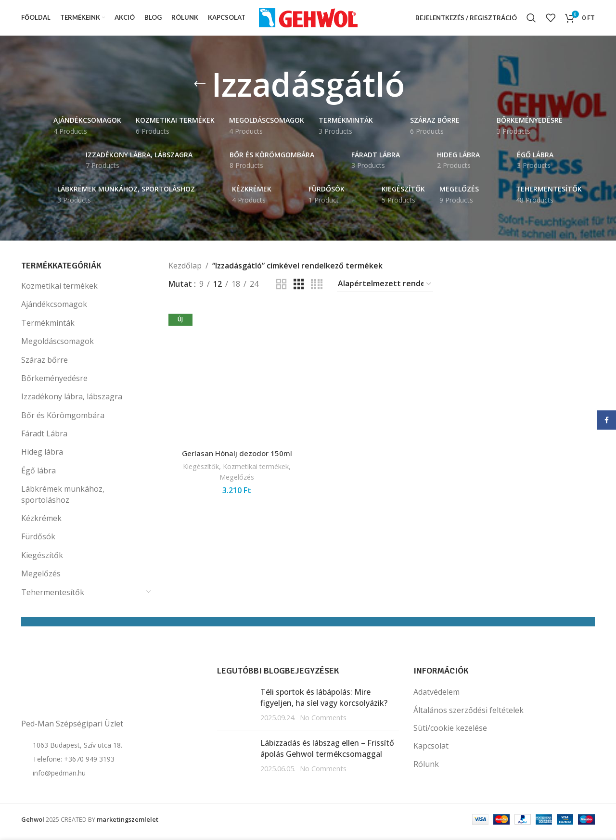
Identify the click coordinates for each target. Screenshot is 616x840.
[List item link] (112, 764)
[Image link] (69, 693)
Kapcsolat (431, 751)
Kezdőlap (185, 270)
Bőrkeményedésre (54, 383)
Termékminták (48, 328)
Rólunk (426, 769)
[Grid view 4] (317, 289)
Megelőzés (41, 579)
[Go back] (200, 89)
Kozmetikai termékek (59, 291)
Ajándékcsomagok (54, 309)
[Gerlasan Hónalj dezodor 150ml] (236, 379)
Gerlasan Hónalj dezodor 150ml (236, 457)
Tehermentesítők (53, 597)
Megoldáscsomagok (58, 346)
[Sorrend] (385, 289)
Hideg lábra (42, 457)
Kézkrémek (41, 523)
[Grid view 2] (282, 289)
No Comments (323, 723)
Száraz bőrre (45, 365)
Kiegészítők (42, 560)
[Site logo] (308, 20)
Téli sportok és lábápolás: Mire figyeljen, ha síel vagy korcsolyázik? (324, 702)
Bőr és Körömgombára (63, 420)
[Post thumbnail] (235, 710)
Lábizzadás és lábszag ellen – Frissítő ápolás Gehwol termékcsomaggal (327, 753)
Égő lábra (38, 475)
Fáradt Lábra (44, 439)
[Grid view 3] (299, 289)
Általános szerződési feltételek (468, 715)
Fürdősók (38, 542)
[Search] (531, 21)
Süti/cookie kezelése (450, 733)
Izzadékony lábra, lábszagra (72, 402)
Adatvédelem (436, 697)
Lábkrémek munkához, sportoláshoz (63, 499)
